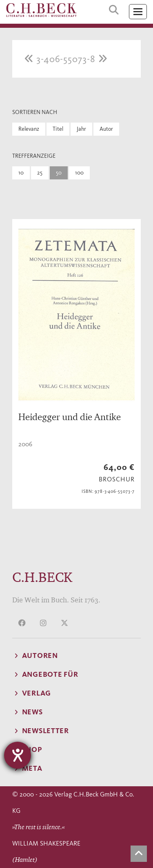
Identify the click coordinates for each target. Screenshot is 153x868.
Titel (58, 129)
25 (40, 173)
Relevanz (29, 129)
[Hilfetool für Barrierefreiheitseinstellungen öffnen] (18, 755)
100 (79, 173)
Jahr (81, 129)
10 (21, 173)
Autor (106, 129)
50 (59, 173)
